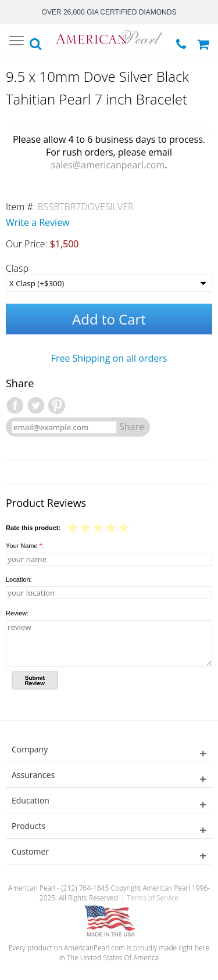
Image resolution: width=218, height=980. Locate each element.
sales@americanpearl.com (108, 165)
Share (132, 427)
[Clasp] (109, 283)
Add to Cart (109, 319)
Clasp (17, 268)
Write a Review (38, 222)
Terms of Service (153, 898)
